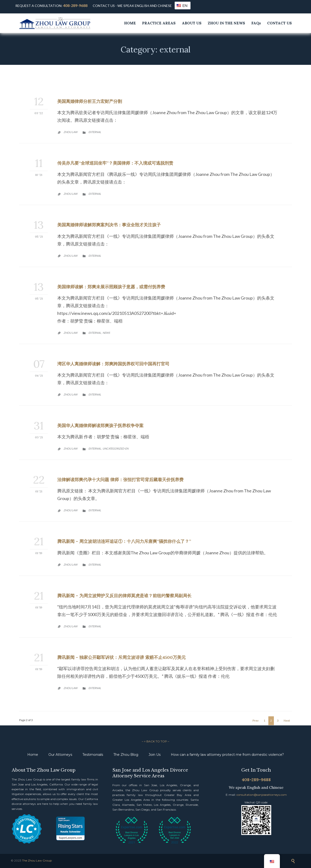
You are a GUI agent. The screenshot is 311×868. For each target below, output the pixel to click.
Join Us (155, 755)
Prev (256, 721)
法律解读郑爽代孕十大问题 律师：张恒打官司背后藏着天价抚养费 (120, 480)
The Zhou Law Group (37, 860)
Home (33, 755)
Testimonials (93, 755)
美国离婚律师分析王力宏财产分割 (90, 101)
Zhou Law (70, 132)
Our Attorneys (60, 755)
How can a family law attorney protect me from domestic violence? (227, 755)
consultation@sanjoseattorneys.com (262, 795)
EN (182, 5)
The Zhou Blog (126, 755)
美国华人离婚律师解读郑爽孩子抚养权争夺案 (100, 426)
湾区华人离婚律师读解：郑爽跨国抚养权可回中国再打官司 (113, 364)
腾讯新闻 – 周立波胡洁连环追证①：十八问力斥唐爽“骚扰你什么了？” (124, 541)
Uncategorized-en (115, 448)
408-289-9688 (75, 5)
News (106, 333)
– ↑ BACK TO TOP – (155, 741)
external (95, 132)
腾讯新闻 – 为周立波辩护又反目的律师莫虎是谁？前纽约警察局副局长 (124, 596)
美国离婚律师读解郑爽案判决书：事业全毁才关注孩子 (109, 225)
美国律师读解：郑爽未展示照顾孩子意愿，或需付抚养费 (111, 287)
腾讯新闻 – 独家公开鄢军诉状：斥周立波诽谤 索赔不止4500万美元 (121, 657)
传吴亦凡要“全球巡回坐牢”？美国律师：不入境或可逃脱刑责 (115, 163)
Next (287, 721)
